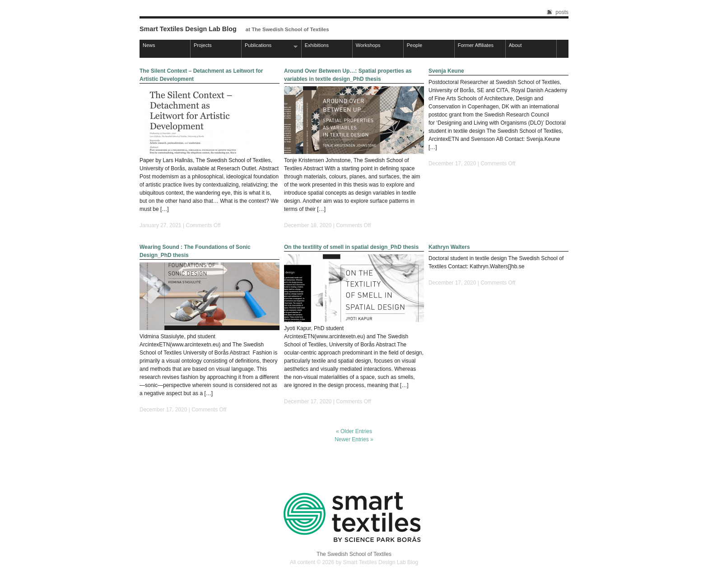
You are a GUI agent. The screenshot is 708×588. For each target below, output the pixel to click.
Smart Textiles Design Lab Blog (188, 29)
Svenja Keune (446, 71)
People (415, 45)
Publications (270, 46)
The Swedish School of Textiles (354, 554)
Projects (203, 45)
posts (562, 12)
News (149, 45)
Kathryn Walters (449, 247)
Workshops (368, 45)
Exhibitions (317, 45)
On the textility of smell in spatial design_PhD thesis (351, 247)
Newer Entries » (354, 439)
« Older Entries (354, 431)
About (515, 45)
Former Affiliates (476, 45)
